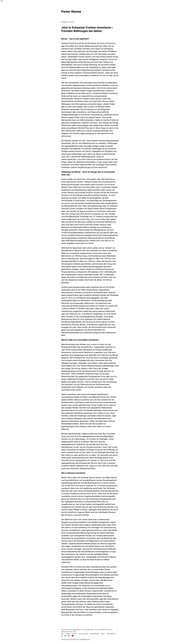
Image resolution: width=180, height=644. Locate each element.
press (75, 634)
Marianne (86, 640)
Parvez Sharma (71, 12)
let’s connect (83, 634)
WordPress (75, 640)
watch (68, 634)
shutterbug (94, 634)
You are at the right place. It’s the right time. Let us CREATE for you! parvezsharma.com (87, 631)
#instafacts (111, 634)
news (103, 634)
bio (62, 634)
